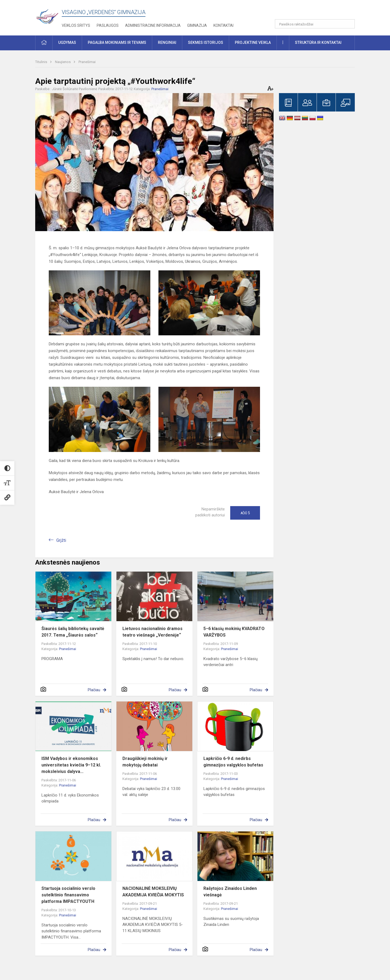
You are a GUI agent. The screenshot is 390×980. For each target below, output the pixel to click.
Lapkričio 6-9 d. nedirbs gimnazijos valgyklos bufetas (233, 762)
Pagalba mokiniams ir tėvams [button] (117, 42)
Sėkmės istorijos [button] (206, 42)
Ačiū (245, 513)
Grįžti (61, 540)
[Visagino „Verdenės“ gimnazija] (48, 15)
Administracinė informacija (153, 25)
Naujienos (63, 62)
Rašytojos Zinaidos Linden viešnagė (230, 892)
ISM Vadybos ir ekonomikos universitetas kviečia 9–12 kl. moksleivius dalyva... (71, 765)
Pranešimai (87, 62)
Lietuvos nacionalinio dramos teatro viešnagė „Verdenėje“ (152, 632)
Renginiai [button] (167, 42)
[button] (318, 11)
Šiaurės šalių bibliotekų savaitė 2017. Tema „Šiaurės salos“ (73, 632)
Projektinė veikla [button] (253, 42)
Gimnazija (197, 25)
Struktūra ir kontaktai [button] (318, 42)
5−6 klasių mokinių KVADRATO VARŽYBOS (234, 632)
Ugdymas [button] (67, 42)
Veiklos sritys (76, 25)
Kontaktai (223, 25)
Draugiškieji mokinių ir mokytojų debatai (145, 762)
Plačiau (94, 690)
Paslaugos (108, 25)
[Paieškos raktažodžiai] (315, 24)
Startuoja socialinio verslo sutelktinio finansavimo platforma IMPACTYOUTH (68, 895)
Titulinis (42, 62)
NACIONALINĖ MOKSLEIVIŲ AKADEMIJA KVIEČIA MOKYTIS (153, 892)
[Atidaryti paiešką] (349, 24)
